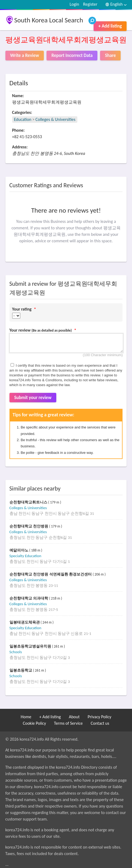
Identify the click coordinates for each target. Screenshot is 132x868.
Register (90, 4)
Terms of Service (68, 723)
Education (23, 119)
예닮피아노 (19, 550)
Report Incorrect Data (72, 55)
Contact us (100, 723)
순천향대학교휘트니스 (29, 502)
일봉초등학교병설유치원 (31, 646)
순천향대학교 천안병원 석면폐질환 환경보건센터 (51, 574)
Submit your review (33, 398)
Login (75, 4)
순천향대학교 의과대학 (29, 598)
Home (26, 717)
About (74, 717)
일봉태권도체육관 (25, 622)
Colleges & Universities (55, 119)
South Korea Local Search (49, 20)
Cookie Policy (34, 723)
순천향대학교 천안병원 (29, 526)
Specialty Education (25, 556)
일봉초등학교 (21, 670)
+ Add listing (110, 26)
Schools (16, 652)
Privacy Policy (100, 717)
